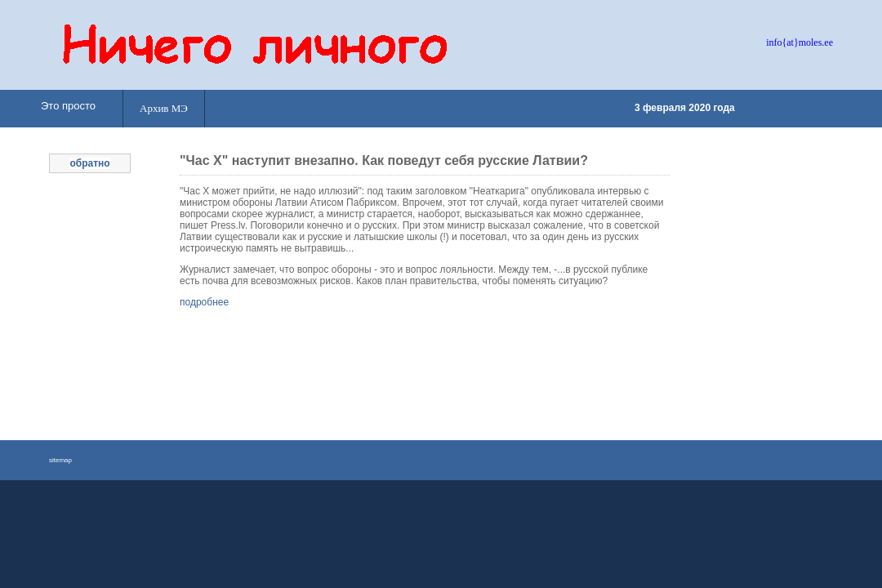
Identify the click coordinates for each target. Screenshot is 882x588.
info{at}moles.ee (800, 42)
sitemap (60, 460)
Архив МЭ (164, 108)
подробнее (204, 302)
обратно (89, 163)
